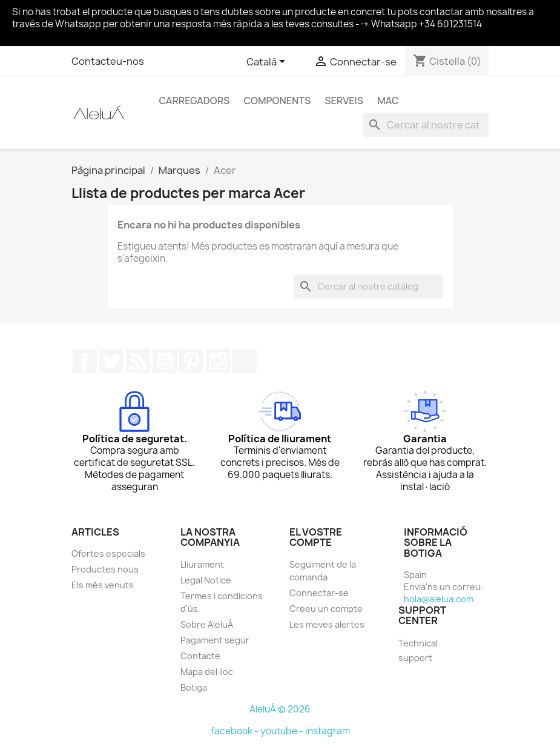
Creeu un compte (326, 609)
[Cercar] (426, 125)
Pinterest (191, 361)
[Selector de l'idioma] (268, 62)
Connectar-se (319, 593)
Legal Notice (206, 580)
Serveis (344, 101)
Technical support (418, 650)
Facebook (85, 361)
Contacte (200, 656)
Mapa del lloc (207, 672)
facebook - (236, 731)
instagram (328, 731)
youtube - (283, 731)
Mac (388, 101)
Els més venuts (103, 585)
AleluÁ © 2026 (280, 709)
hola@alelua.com (439, 599)
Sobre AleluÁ (207, 624)
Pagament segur (215, 640)
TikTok (245, 361)
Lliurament (202, 564)
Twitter (111, 361)
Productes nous (105, 569)
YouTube (165, 361)
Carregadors (195, 101)
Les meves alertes (327, 624)
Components (277, 101)
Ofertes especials (108, 553)
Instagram (218, 361)
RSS (138, 361)
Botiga (194, 687)
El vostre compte (316, 537)
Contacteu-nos (108, 61)
